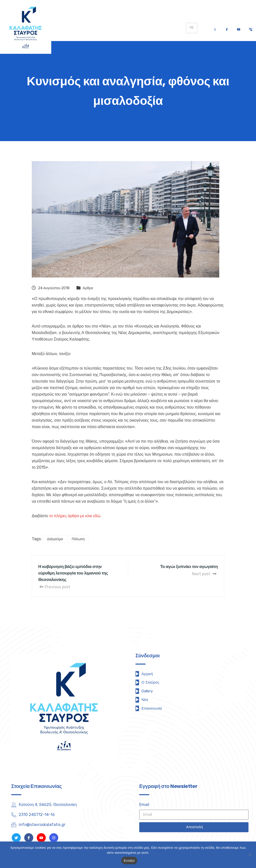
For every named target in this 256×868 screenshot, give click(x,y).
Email (144, 805)
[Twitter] (215, 28)
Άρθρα (88, 288)
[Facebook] (227, 28)
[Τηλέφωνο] (251, 28)
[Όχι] (250, 855)
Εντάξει (129, 861)
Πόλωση (78, 539)
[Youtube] (239, 28)
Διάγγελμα (55, 539)
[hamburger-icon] (192, 28)
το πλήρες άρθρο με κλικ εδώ (75, 516)
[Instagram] (54, 838)
